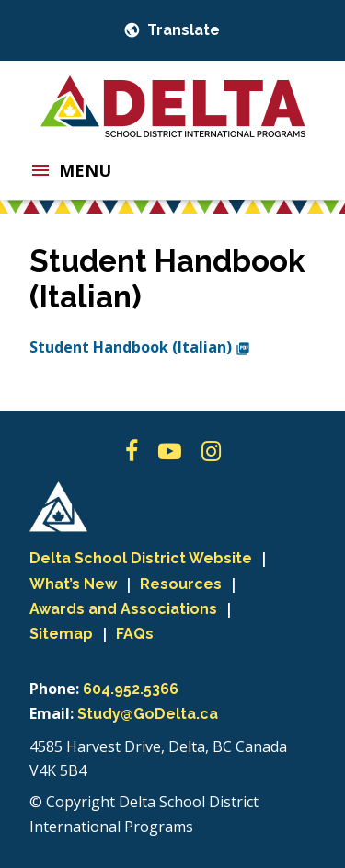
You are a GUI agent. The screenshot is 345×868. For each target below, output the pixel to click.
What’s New (73, 584)
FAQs (135, 634)
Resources (181, 584)
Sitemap (61, 634)
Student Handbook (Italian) (140, 347)
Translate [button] (182, 30)
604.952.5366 (131, 689)
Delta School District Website (141, 558)
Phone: (54, 689)
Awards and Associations (123, 609)
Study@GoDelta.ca (148, 714)
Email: (52, 713)
